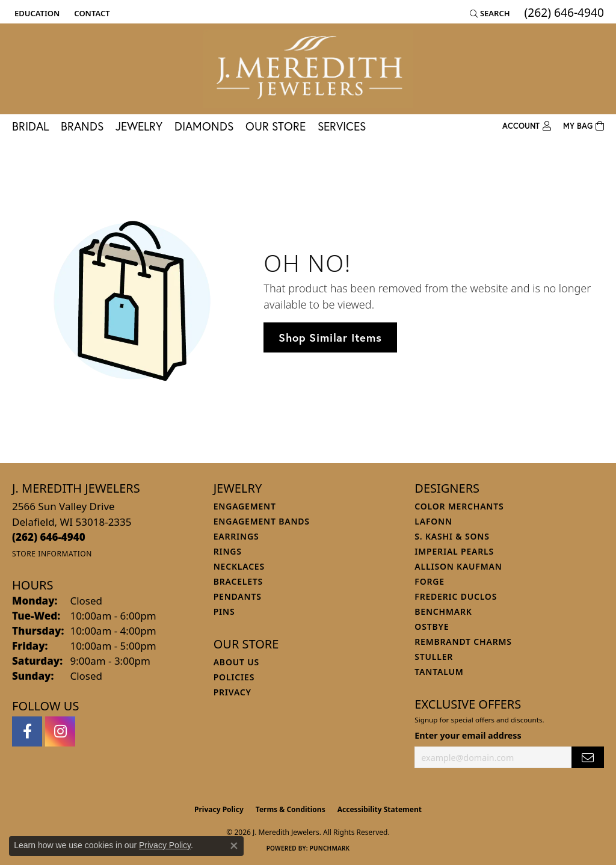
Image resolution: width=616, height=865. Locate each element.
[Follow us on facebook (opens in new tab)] (27, 731)
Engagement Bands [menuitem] (262, 521)
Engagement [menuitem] (245, 506)
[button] (36, 13)
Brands (82, 126)
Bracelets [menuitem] (238, 581)
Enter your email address (468, 735)
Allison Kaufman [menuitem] (458, 566)
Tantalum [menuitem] (439, 672)
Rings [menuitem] (228, 551)
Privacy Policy (219, 809)
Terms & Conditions (291, 809)
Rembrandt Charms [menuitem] (463, 642)
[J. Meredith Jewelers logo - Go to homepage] (308, 69)
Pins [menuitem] (224, 611)
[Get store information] (52, 554)
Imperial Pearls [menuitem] (454, 551)
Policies (234, 677)
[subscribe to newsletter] (588, 758)
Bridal (30, 126)
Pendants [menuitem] (238, 596)
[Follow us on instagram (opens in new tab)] (60, 731)
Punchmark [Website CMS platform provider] (330, 848)
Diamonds (204, 126)
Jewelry (139, 126)
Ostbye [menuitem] (432, 626)
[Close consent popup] (234, 846)
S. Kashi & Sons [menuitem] (452, 536)
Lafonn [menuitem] (433, 521)
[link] (91, 13)
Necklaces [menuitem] (239, 566)
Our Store (276, 126)
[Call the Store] (49, 537)
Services (342, 126)
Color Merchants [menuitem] (459, 506)
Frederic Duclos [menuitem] (456, 596)
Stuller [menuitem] (434, 657)
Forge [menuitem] (430, 581)
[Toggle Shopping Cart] (584, 126)
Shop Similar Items (330, 337)
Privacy (233, 692)
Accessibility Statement (380, 809)
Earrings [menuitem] (236, 536)
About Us (236, 662)
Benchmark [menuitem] (443, 611)
